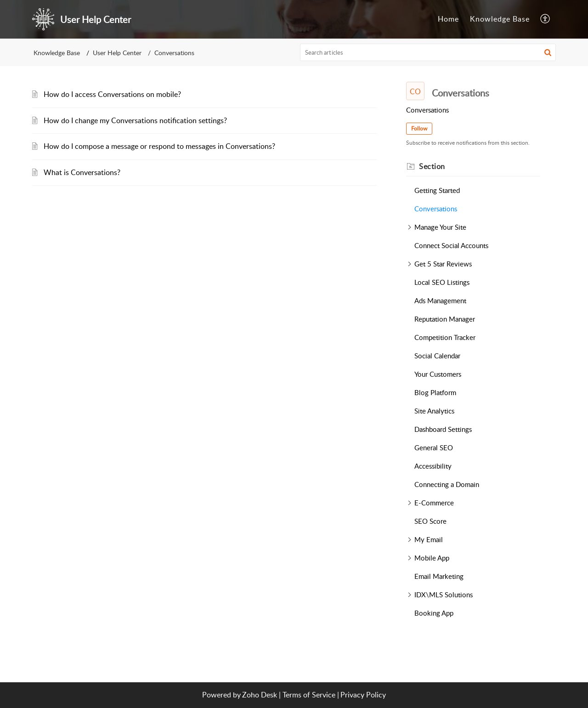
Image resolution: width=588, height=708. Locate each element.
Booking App (434, 613)
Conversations (436, 209)
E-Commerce (434, 503)
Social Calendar (437, 356)
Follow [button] (419, 128)
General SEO (434, 447)
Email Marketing (439, 576)
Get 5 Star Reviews (443, 264)
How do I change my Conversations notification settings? (135, 120)
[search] (428, 52)
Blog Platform (435, 392)
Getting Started (437, 190)
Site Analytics (434, 411)
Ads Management (440, 300)
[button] (546, 19)
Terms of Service (309, 695)
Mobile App (432, 558)
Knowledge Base (57, 53)
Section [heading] (432, 166)
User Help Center (117, 53)
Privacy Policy (363, 695)
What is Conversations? (82, 172)
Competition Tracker (445, 337)
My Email (429, 539)
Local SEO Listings (442, 282)
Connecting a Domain (447, 484)
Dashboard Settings (443, 429)
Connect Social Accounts (451, 245)
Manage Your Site (440, 227)
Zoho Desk (260, 695)
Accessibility (433, 466)
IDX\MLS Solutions (444, 595)
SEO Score (430, 521)
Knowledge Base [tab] (500, 19)
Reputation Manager (445, 319)
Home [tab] (448, 19)
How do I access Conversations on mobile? (112, 94)
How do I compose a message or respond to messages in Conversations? (159, 146)
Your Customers (438, 374)
